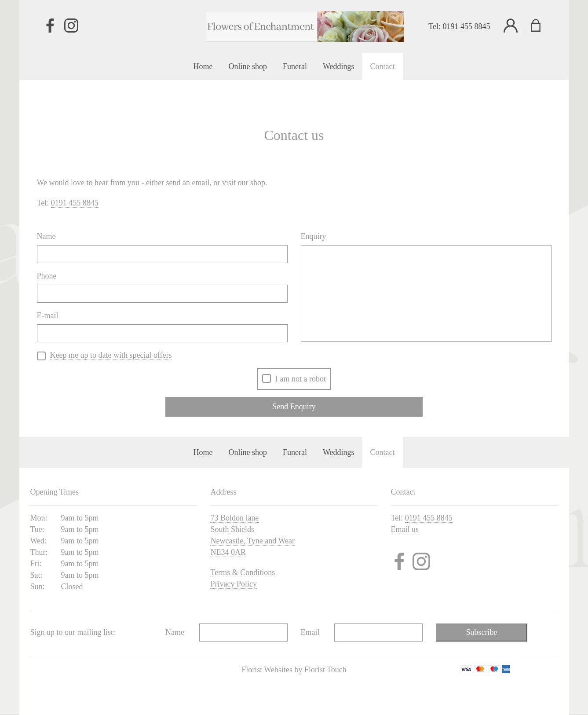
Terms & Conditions (243, 572)
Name (46, 236)
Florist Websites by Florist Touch (294, 670)
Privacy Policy (234, 584)
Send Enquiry (294, 407)
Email (310, 632)
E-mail (48, 315)
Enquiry (314, 236)
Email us (405, 529)
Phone (47, 276)
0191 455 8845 (467, 26)
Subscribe (482, 632)
